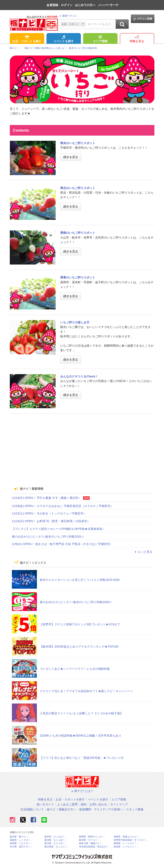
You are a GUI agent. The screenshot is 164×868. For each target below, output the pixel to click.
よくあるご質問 (67, 804)
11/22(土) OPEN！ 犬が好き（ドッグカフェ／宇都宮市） (49, 513)
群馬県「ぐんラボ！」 (21, 843)
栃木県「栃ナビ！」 (20, 837)
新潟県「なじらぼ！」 (56, 840)
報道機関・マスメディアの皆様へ (101, 809)
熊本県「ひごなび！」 (56, 837)
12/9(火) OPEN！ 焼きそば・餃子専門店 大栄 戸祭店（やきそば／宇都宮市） (62, 544)
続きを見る (71, 157)
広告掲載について (32, 809)
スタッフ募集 (135, 809)
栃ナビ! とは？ (82, 791)
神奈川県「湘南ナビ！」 (92, 843)
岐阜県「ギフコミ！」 (90, 840)
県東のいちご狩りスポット (78, 277)
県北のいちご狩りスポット (78, 188)
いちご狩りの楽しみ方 (75, 322)
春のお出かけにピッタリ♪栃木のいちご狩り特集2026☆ (48, 537)
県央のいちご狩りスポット (78, 143)
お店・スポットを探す (27, 39)
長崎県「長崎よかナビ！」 (127, 837)
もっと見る (143, 552)
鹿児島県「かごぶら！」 (57, 847)
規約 (84, 804)
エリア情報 (100, 39)
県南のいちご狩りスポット (78, 233)
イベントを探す (64, 39)
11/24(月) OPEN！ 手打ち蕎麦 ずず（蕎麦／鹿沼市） (47, 498)
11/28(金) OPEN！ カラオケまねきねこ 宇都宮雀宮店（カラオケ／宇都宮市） (63, 506)
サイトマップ (119, 804)
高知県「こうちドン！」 (126, 847)
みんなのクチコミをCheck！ (79, 376)
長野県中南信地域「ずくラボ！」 (131, 840)
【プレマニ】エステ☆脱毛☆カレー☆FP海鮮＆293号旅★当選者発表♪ (58, 529)
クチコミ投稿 (143, 19)
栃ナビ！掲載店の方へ (61, 809)
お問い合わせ (98, 804)
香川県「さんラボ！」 (56, 843)
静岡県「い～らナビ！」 (126, 843)
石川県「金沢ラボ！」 (21, 847)
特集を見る (137, 39)
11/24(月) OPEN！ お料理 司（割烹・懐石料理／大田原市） (51, 521)
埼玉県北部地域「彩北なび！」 (95, 847)
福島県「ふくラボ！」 (21, 840)
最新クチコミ (68, 16)
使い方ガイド (45, 804)
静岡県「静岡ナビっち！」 (93, 837)
